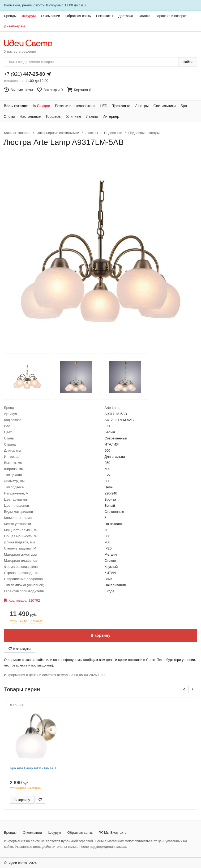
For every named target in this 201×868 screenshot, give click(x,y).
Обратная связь (78, 16)
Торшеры (53, 116)
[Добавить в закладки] (40, 800)
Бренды (10, 16)
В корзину (100, 635)
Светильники (165, 106)
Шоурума (54, 5)
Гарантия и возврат (171, 16)
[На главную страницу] (31, 43)
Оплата (144, 16)
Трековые (121, 106)
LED (104, 106)
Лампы (92, 116)
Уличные (74, 116)
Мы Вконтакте (113, 833)
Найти (188, 62)
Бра (184, 106)
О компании (50, 16)
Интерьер (111, 116)
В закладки (20, 649)
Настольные (30, 116)
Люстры (142, 106)
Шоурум (29, 16)
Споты (9, 116)
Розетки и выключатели (75, 106)
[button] (184, 689)
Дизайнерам (14, 26)
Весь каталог (16, 106)
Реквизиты (105, 16)
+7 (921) (25, 74)
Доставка (126, 16)
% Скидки (42, 106)
